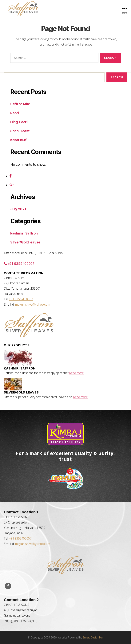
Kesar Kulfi (19, 140)
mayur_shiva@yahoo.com (32, 304)
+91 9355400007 (19, 264)
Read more (76, 373)
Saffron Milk (20, 104)
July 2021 (18, 209)
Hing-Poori (19, 122)
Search (117, 77)
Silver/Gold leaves (25, 242)
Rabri (15, 113)
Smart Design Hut (93, 637)
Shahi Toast (20, 131)
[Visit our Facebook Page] (8, 586)
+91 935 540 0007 (21, 299)
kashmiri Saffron (24, 233)
